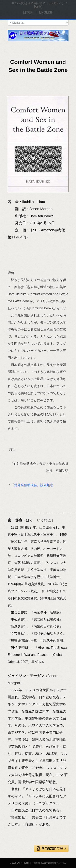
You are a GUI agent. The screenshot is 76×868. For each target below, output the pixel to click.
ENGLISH (46, 12)
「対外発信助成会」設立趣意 (32, 485)
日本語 (28, 12)
